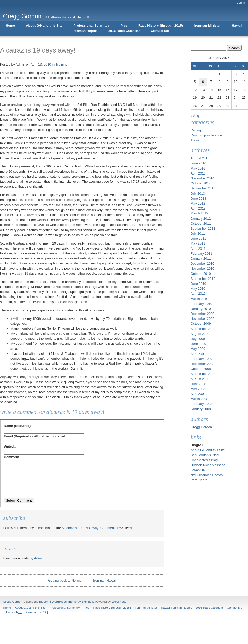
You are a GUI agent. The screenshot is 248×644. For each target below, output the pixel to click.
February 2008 (201, 404)
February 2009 (201, 359)
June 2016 (198, 163)
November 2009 (202, 319)
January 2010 (201, 309)
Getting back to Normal (65, 580)
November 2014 (202, 178)
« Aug (195, 116)
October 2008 (201, 369)
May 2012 (198, 203)
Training (62, 64)
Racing (196, 130)
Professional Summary (91, 25)
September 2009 (203, 329)
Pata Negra (199, 480)
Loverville (198, 470)
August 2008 (200, 379)
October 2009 (201, 324)
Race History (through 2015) (161, 25)
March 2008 (199, 399)
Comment (12, 457)
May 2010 (198, 289)
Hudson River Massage (208, 465)
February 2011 (201, 254)
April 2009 (198, 354)
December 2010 (202, 263)
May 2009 (198, 349)
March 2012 (199, 213)
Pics (124, 25)
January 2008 (201, 409)
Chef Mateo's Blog (204, 460)
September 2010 (203, 279)
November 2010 (202, 268)
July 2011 (198, 233)
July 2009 (198, 339)
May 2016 (198, 168)
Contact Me (160, 31)
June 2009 (198, 344)
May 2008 (198, 389)
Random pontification (206, 135)
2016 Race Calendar (124, 31)
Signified (87, 602)
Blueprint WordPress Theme (58, 602)
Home (10, 25)
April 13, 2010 (41, 64)
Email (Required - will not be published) (35, 436)
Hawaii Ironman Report (176, 608)
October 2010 (201, 274)
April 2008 (198, 394)
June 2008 (198, 384)
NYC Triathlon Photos (207, 475)
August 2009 (200, 334)
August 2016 (200, 158)
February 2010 (201, 304)
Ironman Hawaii (105, 580)
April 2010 (198, 294)
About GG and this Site (44, 25)
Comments (37, 612)
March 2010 (199, 299)
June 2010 (198, 284)
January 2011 (201, 259)
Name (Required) (17, 426)
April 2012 (198, 208)
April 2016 (198, 173)
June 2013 (198, 198)
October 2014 (201, 183)
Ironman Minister (207, 25)
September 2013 (203, 188)
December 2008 (202, 364)
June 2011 (198, 238)
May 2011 (198, 243)
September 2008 (203, 374)
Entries (14, 612)
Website (10, 447)
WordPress (119, 602)
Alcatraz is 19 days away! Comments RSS (93, 528)
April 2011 (198, 249)
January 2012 (201, 219)
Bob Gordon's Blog (205, 455)
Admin (20, 64)
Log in (241, 3)
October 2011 (201, 224)
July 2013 (198, 193)
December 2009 (202, 314)
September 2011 (203, 228)
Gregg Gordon (22, 16)
